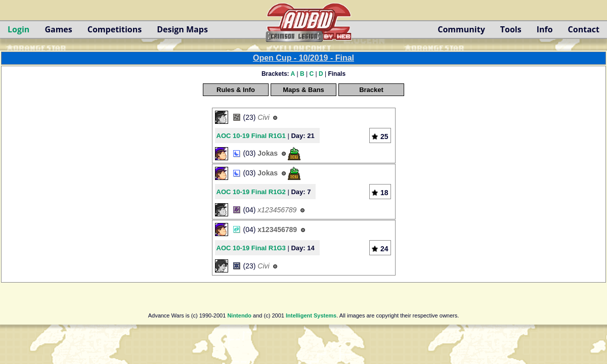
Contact (584, 29)
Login (18, 29)
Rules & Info (236, 90)
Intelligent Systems (311, 315)
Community (461, 29)
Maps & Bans (303, 90)
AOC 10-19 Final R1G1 (251, 136)
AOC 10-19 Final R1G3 (251, 248)
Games (58, 29)
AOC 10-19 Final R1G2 (251, 192)
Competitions (115, 29)
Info (545, 29)
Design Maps (182, 29)
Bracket (371, 90)
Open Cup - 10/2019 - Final (303, 58)
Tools (511, 29)
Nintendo (239, 315)
